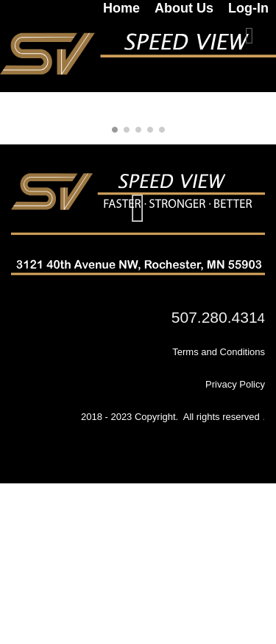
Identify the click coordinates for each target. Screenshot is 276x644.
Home (121, 8)
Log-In (248, 8)
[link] (114, 8)
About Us (184, 8)
